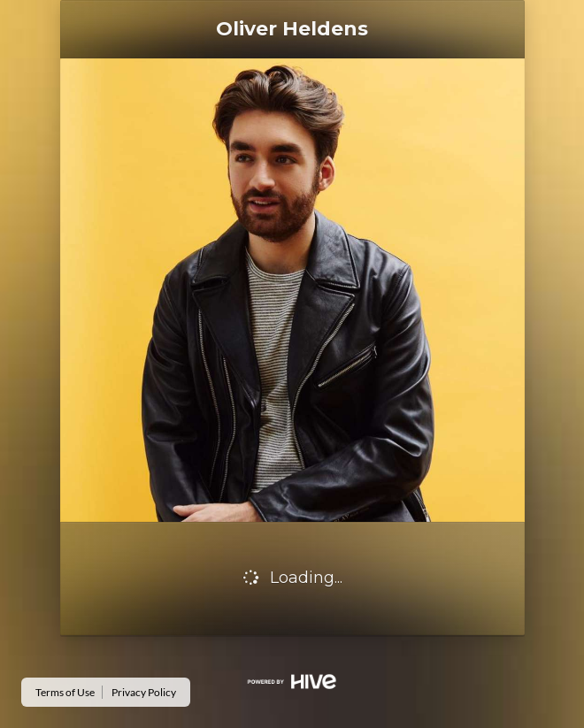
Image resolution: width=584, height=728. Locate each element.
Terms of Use (65, 692)
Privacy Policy (144, 692)
